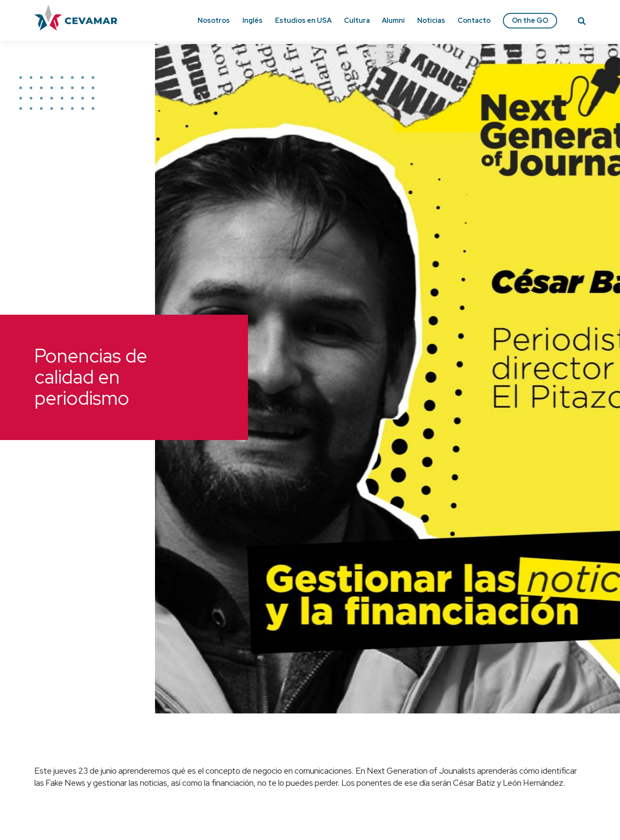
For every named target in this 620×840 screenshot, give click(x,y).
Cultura (357, 20)
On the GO (530, 20)
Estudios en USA (303, 20)
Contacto (474, 20)
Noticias (431, 20)
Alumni (393, 20)
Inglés (253, 20)
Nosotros (214, 20)
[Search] (582, 22)
